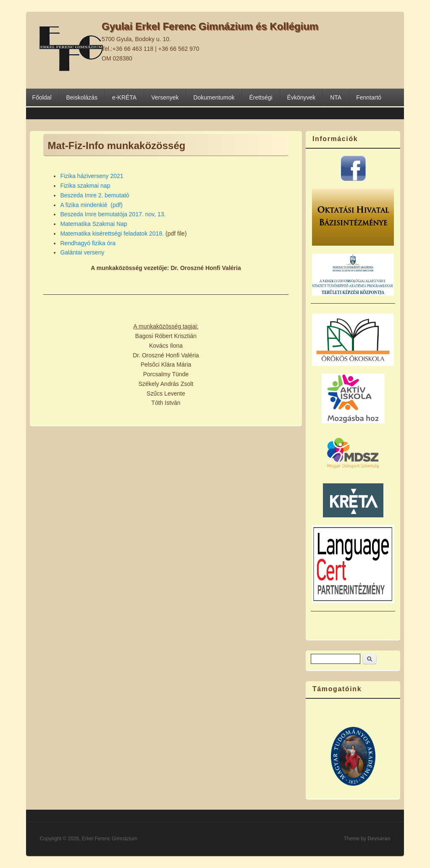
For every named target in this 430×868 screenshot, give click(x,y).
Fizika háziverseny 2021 (92, 176)
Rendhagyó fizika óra (88, 243)
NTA (336, 97)
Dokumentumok (214, 97)
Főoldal (42, 97)
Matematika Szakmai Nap (94, 224)
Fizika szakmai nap (85, 186)
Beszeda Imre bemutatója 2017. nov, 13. (113, 214)
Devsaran (379, 839)
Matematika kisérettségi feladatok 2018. (112, 233)
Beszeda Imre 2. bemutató (94, 195)
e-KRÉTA (124, 97)
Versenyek (165, 97)
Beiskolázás (82, 97)
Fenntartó (369, 97)
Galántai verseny (82, 252)
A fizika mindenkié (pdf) (91, 205)
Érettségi (261, 97)
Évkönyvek (302, 97)
